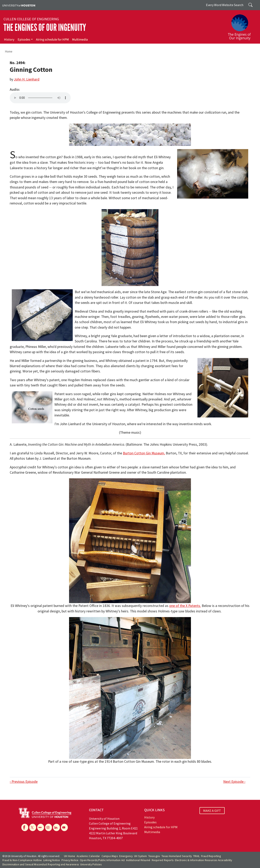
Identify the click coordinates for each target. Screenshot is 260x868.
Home (9, 51)
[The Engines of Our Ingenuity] (242, 25)
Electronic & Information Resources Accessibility (204, 860)
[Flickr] (41, 827)
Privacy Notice (70, 860)
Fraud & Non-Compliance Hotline (22, 860)
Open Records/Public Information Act (102, 860)
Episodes (24, 40)
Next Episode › (234, 782)
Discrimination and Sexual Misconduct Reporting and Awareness (41, 864)
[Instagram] (49, 827)
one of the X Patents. (185, 606)
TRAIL (196, 856)
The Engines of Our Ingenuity (45, 27)
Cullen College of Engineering (31, 19)
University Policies (91, 864)
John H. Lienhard (27, 79)
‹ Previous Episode (24, 782)
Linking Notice (52, 860)
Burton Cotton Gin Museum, (144, 453)
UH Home (70, 856)
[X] (33, 827)
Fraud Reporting (211, 856)
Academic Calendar (88, 856)
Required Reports (163, 860)
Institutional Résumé (138, 860)
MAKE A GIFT (212, 811)
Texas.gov (154, 856)
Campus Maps (110, 856)
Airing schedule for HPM (52, 40)
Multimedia (80, 40)
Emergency (126, 856)
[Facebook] (25, 827)
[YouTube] (64, 827)
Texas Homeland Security (177, 856)
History (9, 40)
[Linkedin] (56, 827)
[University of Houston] (19, 5)
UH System (140, 856)
